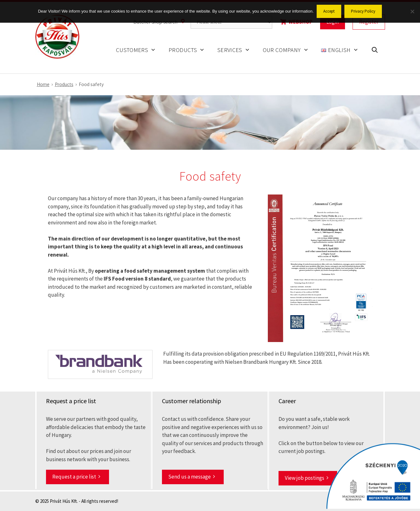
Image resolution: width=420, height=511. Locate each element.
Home (43, 84)
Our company (289, 50)
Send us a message (190, 477)
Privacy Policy (363, 11)
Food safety (91, 84)
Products (190, 50)
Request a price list (74, 477)
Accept (329, 11)
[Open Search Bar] (375, 51)
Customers (139, 50)
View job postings (305, 478)
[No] (412, 11)
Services (237, 50)
